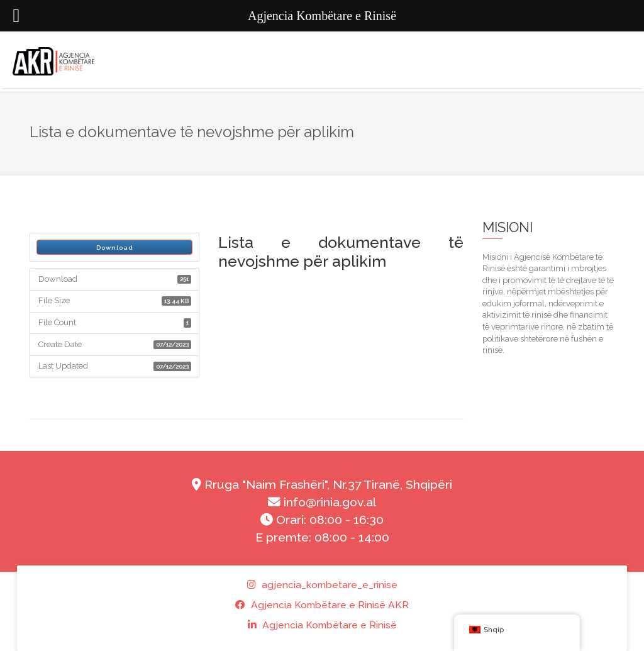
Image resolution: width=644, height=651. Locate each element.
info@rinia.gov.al (322, 502)
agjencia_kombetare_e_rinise (322, 585)
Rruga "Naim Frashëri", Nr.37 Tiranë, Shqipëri (322, 485)
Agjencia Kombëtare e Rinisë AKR (322, 605)
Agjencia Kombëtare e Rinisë (322, 625)
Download (115, 248)
